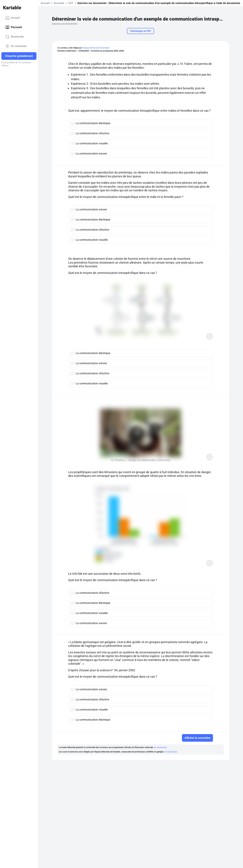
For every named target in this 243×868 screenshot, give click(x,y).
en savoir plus (160, 747)
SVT (71, 3)
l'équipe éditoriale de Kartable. (96, 48)
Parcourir (14, 27)
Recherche (15, 37)
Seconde (59, 3)
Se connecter (16, 46)
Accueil (13, 18)
